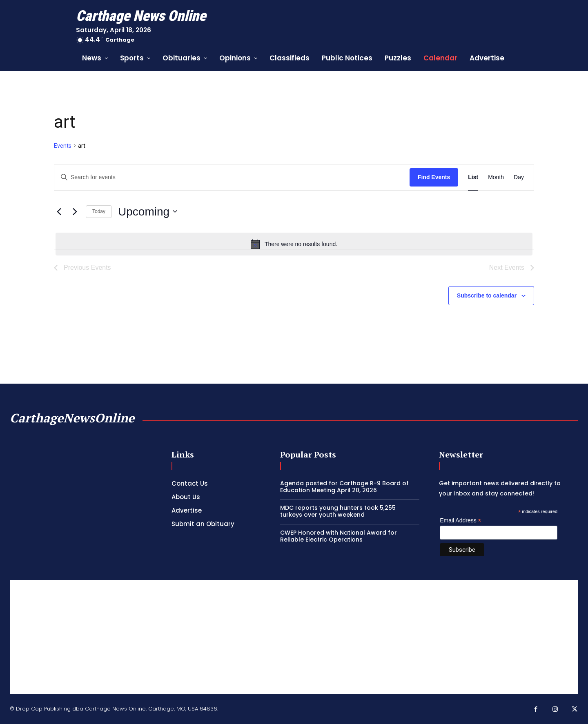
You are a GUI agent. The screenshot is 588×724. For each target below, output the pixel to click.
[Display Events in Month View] (496, 177)
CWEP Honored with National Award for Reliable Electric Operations (339, 536)
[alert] (294, 244)
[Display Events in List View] (473, 177)
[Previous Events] (59, 211)
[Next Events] (75, 211)
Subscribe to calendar (487, 295)
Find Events (434, 177)
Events (63, 146)
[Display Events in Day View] (519, 177)
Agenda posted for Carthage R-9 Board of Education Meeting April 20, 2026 (344, 487)
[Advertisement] (294, 637)
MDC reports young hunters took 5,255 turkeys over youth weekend (338, 511)
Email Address (461, 521)
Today (99, 211)
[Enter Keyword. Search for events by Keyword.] (232, 177)
